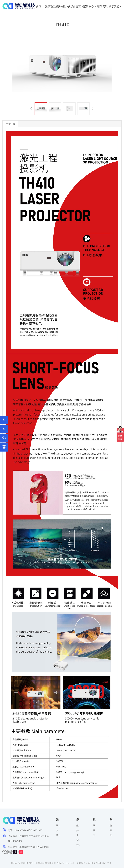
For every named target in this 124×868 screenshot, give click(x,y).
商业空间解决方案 (58, 835)
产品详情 (10, 124)
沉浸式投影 (78, 840)
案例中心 (90, 6)
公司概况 (111, 825)
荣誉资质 (111, 830)
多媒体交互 (76, 6)
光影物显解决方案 (57, 6)
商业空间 (94, 830)
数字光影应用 (78, 845)
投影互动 (78, 825)
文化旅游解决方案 (58, 830)
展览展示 (94, 825)
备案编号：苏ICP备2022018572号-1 (94, 863)
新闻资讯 (102, 6)
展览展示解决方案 (58, 825)
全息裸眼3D (78, 835)
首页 (39, 6)
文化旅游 (94, 835)
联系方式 (111, 835)
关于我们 (115, 6)
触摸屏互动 (78, 830)
